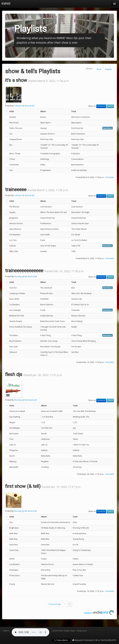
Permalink (110, 177)
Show (99, 69)
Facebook (101, 106)
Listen (6, 631)
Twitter (110, 106)
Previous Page (55, 604)
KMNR (6, 4)
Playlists (108, 69)
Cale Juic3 (18, 106)
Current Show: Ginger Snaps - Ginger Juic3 (69, 631)
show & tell (30, 106)
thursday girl (19, 276)
